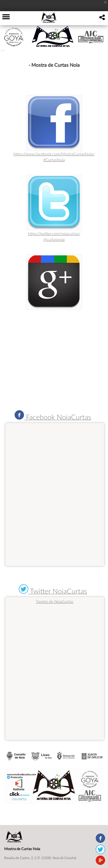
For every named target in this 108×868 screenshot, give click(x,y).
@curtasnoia (54, 239)
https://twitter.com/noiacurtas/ (54, 233)
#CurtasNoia (54, 160)
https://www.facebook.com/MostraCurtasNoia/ (54, 154)
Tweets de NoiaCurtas (55, 601)
